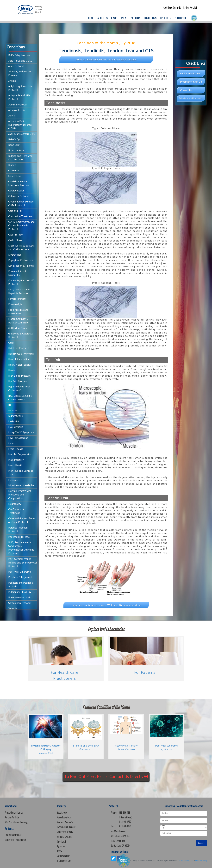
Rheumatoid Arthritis (20, 598)
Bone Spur (14, 145)
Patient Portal (190, 8)
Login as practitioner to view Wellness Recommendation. (107, 60)
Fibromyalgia (15, 304)
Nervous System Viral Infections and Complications (20, 495)
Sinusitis (13, 608)
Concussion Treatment (21, 216)
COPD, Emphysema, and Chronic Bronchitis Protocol (21, 226)
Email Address (166, 833)
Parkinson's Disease (19, 537)
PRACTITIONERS (119, 18)
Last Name (165, 820)
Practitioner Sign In (172, 8)
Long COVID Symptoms (21, 433)
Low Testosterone (18, 438)
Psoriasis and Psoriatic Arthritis (21, 585)
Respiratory (62, 813)
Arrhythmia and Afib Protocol (19, 97)
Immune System (64, 837)
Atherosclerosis (17, 110)
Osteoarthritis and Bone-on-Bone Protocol (22, 520)
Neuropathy (15, 504)
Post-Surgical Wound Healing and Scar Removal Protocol (22, 563)
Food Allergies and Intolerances (18, 312)
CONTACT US (181, 18)
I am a (163, 825)
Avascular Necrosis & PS (22, 134)
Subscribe (202, 843)
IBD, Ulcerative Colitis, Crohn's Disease (20, 398)
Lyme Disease (16, 449)
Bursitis (12, 165)
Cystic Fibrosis (16, 240)
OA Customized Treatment (17, 511)
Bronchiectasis (16, 151)
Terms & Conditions (186, 861)
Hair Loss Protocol (18, 348)
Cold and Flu (15, 211)
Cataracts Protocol (19, 196)
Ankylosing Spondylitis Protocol (20, 88)
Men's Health (15, 465)
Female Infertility (17, 299)
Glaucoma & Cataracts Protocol (21, 336)
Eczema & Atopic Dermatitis (18, 273)
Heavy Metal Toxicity (20, 365)
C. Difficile (14, 171)
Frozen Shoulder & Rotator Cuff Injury (18, 321)
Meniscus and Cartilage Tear (21, 473)
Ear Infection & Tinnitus (21, 266)
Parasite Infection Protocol (18, 530)
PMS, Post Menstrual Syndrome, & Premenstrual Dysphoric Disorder (21, 548)
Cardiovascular (16, 191)
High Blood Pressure (19, 376)
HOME (91, 18)
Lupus (11, 444)
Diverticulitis (15, 255)
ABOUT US (103, 18)
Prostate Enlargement (20, 577)
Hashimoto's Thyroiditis (21, 354)
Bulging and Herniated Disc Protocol (20, 158)
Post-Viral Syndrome (19, 572)
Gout (11, 343)
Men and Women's (65, 822)
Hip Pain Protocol (18, 381)
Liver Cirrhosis (16, 427)
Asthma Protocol (18, 105)
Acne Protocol (16, 66)
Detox (59, 851)
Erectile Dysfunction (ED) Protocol (22, 282)
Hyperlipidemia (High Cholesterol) (19, 389)
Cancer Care (15, 176)
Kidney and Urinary (65, 832)
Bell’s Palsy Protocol (19, 55)
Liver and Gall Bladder (66, 827)
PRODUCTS (166, 18)
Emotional (61, 842)
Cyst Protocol (16, 235)
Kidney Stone (16, 416)
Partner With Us (12, 817)
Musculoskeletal (64, 817)
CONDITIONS (150, 18)
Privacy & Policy (201, 861)
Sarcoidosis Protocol (20, 603)
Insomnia (13, 411)
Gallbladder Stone (18, 328)
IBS (10, 405)
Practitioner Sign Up (191, 82)
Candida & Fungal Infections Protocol (19, 184)
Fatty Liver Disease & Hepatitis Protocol (20, 292)
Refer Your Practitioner (15, 840)
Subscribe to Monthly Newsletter (191, 98)
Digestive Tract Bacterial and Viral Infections (22, 248)
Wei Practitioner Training (16, 822)
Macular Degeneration (20, 454)
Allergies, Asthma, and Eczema (20, 74)
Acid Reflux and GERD (20, 61)
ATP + (12, 116)
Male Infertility (16, 460)
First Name (165, 813)
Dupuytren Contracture (21, 260)
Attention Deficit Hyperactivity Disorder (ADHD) (20, 125)
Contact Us (186, 90)
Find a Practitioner (190, 73)
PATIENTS (136, 18)
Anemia (12, 81)
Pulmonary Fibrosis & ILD (22, 592)
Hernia (12, 370)
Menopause (15, 480)
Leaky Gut (14, 422)
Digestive (61, 846)
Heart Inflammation (19, 359)
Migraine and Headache (21, 486)
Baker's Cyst (15, 140)
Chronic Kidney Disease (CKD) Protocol (21, 204)
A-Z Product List (64, 861)
